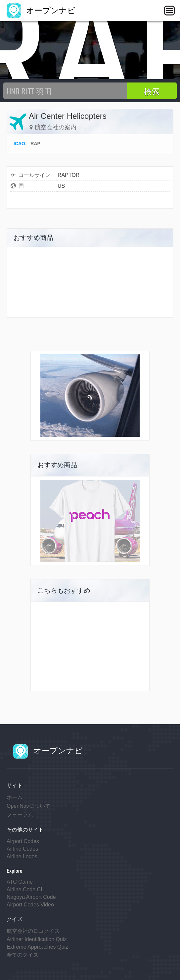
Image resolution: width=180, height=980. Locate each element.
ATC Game (20, 882)
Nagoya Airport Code (31, 897)
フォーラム (20, 815)
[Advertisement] (90, 646)
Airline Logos (22, 856)
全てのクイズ (22, 955)
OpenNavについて (28, 806)
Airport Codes (23, 841)
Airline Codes (22, 849)
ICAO (19, 144)
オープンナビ (41, 10)
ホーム (15, 797)
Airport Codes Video (30, 905)
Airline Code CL (25, 889)
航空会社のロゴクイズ (33, 931)
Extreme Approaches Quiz (37, 947)
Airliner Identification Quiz (37, 939)
